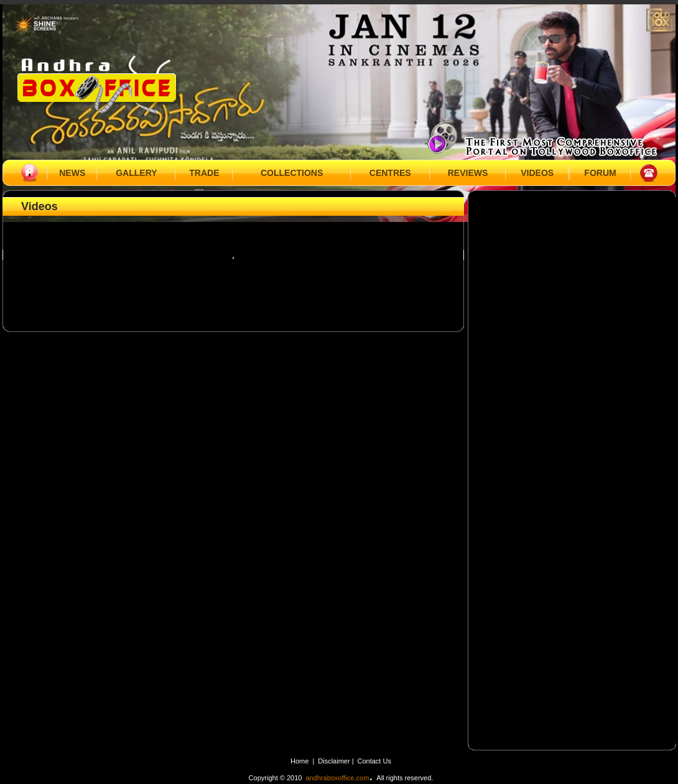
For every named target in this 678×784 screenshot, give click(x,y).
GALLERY (136, 173)
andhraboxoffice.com (337, 778)
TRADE (204, 173)
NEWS (72, 173)
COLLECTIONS (292, 173)
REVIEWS (468, 173)
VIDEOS (537, 173)
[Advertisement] (574, 277)
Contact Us (374, 761)
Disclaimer (335, 761)
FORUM (600, 173)
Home (300, 761)
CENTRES (390, 173)
